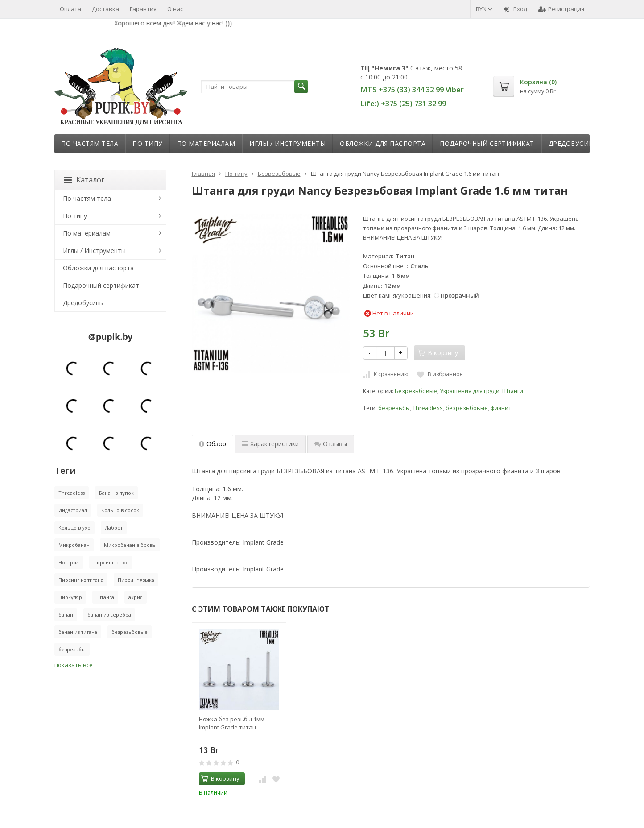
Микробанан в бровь (130, 545)
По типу (148, 143)
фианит (501, 408)
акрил (136, 597)
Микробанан (74, 545)
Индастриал (73, 510)
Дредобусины (574, 143)
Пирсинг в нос (111, 562)
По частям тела (90, 143)
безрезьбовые (467, 408)
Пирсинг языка (136, 580)
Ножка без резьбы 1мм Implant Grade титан (232, 723)
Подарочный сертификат (487, 143)
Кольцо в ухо (74, 528)
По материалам (206, 143)
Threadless (428, 408)
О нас (175, 9)
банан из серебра (109, 615)
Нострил (69, 562)
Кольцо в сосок (120, 510)
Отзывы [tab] (331, 444)
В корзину (220, 778)
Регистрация (561, 9)
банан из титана (78, 632)
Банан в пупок (116, 493)
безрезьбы (394, 408)
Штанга (105, 597)
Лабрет (114, 528)
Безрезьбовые (416, 391)
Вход (515, 9)
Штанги (513, 391)
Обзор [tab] (213, 444)
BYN (484, 9)
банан (66, 615)
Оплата (70, 9)
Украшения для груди (470, 391)
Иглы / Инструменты (287, 143)
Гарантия (143, 9)
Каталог (84, 180)
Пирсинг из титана (81, 580)
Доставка (105, 9)
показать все (74, 665)
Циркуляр (70, 597)
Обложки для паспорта (383, 143)
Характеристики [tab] (270, 444)
